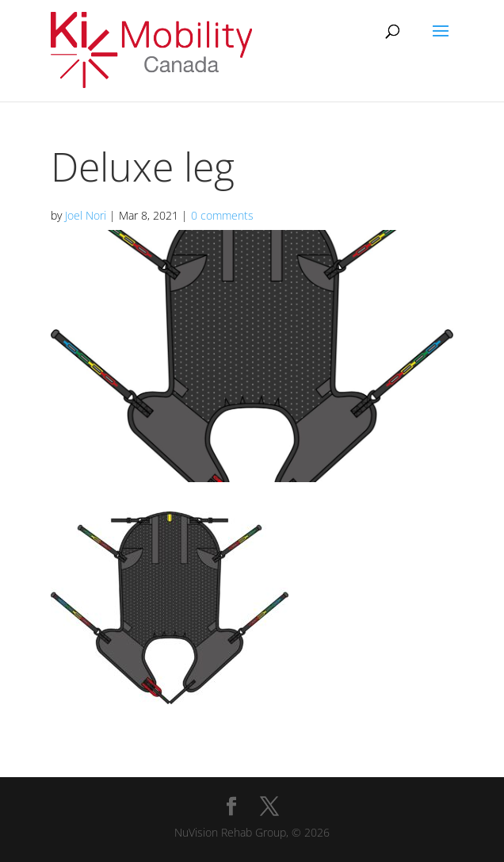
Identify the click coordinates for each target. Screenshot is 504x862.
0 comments (222, 215)
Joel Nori (86, 215)
